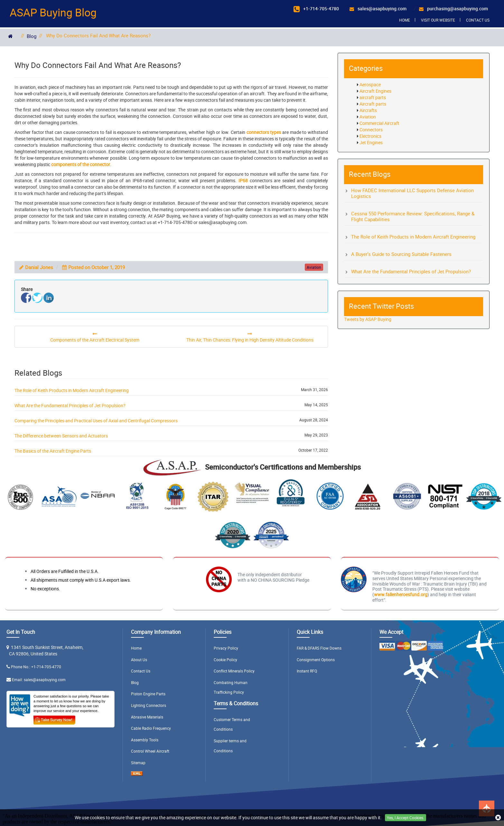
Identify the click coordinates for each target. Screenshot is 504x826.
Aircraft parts (373, 104)
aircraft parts (373, 97)
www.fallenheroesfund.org (401, 594)
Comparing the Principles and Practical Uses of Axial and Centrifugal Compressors (96, 421)
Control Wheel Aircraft (150, 751)
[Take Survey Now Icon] (54, 719)
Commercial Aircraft (379, 123)
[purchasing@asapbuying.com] (453, 9)
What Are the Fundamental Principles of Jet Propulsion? (70, 405)
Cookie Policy (225, 660)
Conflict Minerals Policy (234, 671)
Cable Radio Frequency (151, 728)
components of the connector (81, 164)
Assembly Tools (145, 740)
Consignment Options (316, 660)
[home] (10, 36)
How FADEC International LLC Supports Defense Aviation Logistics (412, 193)
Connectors (371, 130)
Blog (32, 36)
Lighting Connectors (149, 705)
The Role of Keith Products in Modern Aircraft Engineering (72, 390)
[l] (49, 298)
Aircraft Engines (375, 91)
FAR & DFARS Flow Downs (319, 648)
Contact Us (478, 20)
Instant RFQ (307, 671)
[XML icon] (137, 774)
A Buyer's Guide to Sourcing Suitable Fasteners (401, 254)
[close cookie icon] (498, 818)
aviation (314, 267)
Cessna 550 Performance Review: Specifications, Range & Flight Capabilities (413, 216)
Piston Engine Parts (148, 694)
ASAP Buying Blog (53, 12)
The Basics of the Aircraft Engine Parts (53, 451)
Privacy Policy (226, 648)
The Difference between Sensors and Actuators (61, 436)
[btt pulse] (487, 808)
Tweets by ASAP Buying (368, 319)
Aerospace (370, 84)
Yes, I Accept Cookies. (406, 818)
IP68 (243, 180)
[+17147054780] (316, 9)
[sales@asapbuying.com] (378, 9)
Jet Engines (371, 142)
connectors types (264, 132)
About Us (139, 660)
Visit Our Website (438, 20)
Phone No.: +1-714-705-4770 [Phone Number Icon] (36, 667)
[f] (26, 298)
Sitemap (138, 763)
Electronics (370, 136)
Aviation (368, 117)
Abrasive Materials (147, 717)
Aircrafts (368, 110)
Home (405, 20)
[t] (37, 298)
